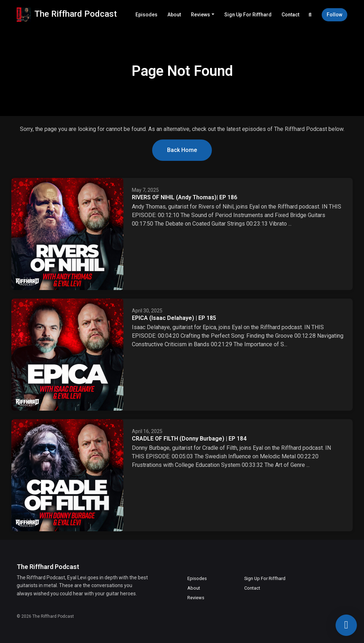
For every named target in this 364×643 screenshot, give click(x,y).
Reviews (200, 15)
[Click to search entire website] (310, 15)
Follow (334, 15)
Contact (290, 15)
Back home (182, 150)
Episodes (146, 15)
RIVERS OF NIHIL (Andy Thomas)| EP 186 (184, 197)
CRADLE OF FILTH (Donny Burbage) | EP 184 (189, 439)
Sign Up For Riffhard (248, 15)
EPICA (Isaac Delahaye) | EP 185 (174, 318)
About (174, 15)
